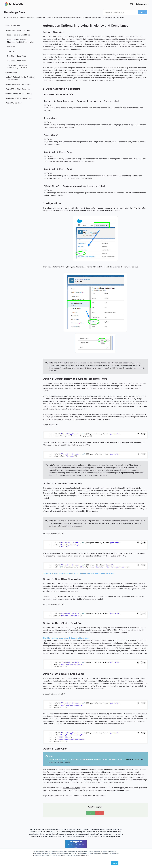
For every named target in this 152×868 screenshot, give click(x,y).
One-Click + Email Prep (17, 56)
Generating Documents (45, 17)
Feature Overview (13, 26)
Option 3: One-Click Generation (18, 89)
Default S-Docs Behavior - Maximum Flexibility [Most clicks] (20, 41)
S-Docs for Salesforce (27, 17)
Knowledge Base (10, 17)
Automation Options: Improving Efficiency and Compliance (104, 17)
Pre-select (11, 47)
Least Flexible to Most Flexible (19, 35)
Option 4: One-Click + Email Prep (19, 94)
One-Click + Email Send (17, 61)
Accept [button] (115, 863)
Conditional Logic (80, 796)
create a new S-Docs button (85, 368)
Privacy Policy (84, 855)
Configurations (11, 72)
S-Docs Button (99, 796)
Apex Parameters (55, 796)
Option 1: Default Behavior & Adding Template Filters (20, 78)
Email (90, 796)
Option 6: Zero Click (13, 103)
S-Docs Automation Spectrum (18, 30)
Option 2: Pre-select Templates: (18, 84)
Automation (67, 796)
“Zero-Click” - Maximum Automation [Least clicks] (17, 67)
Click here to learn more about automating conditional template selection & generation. (79, 573)
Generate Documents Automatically (68, 17)
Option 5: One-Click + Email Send (19, 98)
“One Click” (12, 51)
